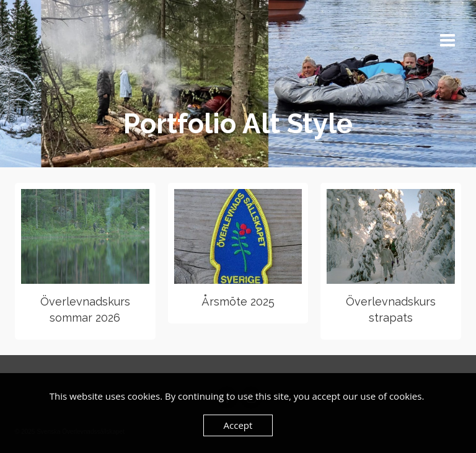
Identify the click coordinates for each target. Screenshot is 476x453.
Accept (238, 425)
